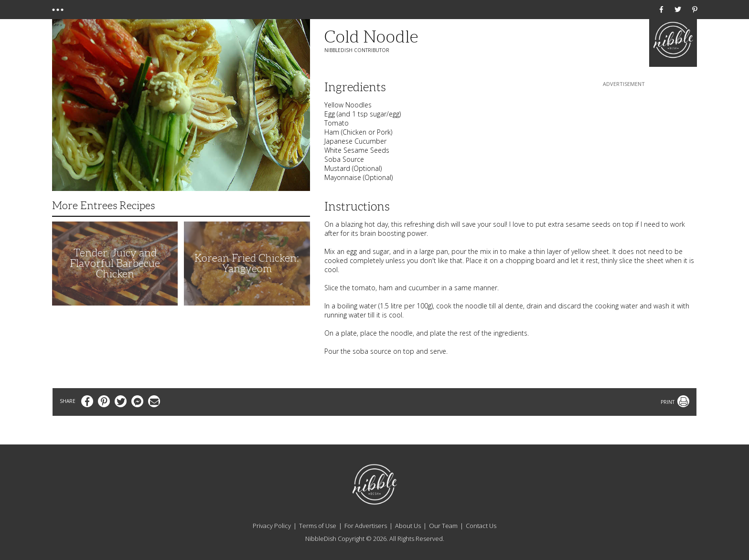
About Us (408, 526)
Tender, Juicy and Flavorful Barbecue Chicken (115, 263)
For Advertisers (366, 526)
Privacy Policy (272, 526)
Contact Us (481, 526)
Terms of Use (318, 526)
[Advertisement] (624, 148)
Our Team (443, 526)
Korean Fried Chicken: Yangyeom (247, 263)
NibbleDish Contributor (357, 50)
